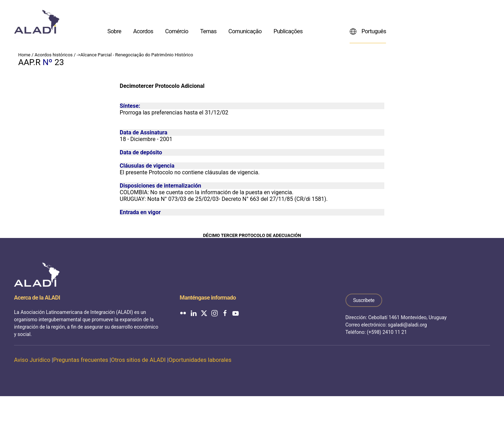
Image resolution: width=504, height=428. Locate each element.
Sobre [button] (114, 31)
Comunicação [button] (245, 31)
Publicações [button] (288, 31)
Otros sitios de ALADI (138, 360)
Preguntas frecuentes (81, 360)
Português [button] (368, 31)
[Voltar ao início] (37, 22)
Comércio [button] (177, 31)
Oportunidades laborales (200, 360)
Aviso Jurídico (32, 360)
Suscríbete (364, 300)
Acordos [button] (143, 31)
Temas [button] (208, 31)
